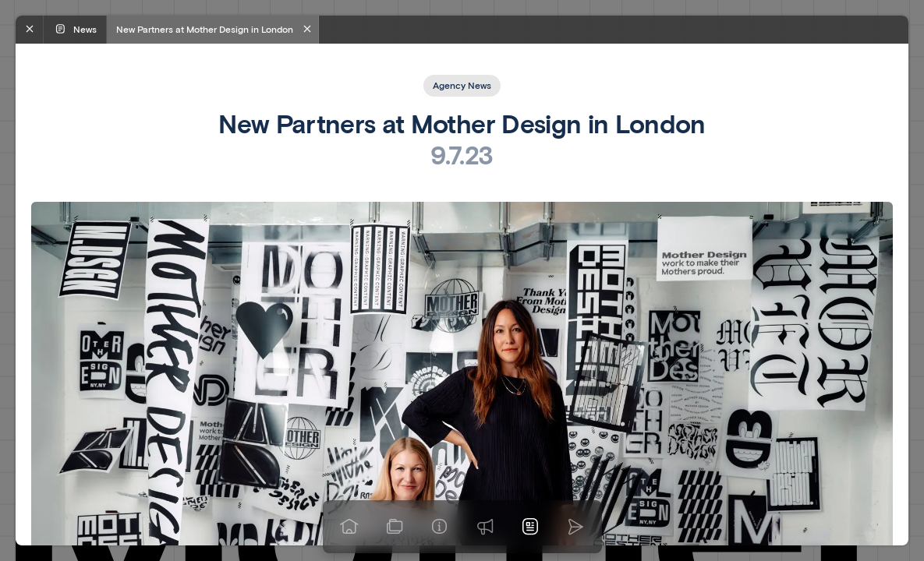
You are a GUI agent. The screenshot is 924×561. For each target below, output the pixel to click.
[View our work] (395, 527)
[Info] (440, 527)
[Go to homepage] (349, 527)
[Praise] (485, 527)
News (75, 29)
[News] (530, 527)
